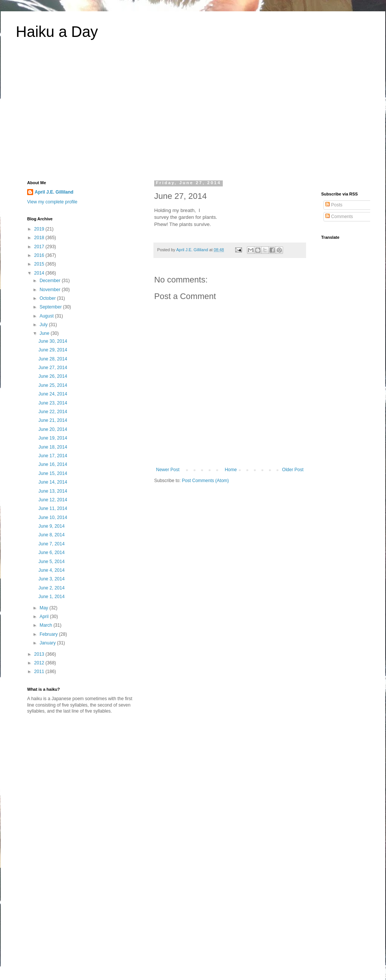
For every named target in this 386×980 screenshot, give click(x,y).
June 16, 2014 (53, 464)
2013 (40, 654)
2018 (40, 238)
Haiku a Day (57, 32)
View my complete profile (52, 202)
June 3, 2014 (51, 579)
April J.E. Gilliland (54, 192)
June (45, 333)
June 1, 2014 (51, 597)
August (47, 316)
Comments (339, 217)
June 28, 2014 (53, 359)
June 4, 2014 (51, 570)
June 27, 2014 (53, 368)
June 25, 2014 (53, 385)
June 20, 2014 (53, 429)
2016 (40, 255)
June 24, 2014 (53, 394)
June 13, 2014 (53, 491)
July (44, 325)
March (47, 625)
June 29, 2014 (53, 350)
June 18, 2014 (53, 447)
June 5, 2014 (51, 562)
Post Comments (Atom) (205, 481)
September (51, 307)
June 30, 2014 (53, 341)
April (45, 617)
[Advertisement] (193, 114)
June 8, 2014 (51, 535)
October (48, 298)
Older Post (293, 470)
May (44, 608)
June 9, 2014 (51, 526)
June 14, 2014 (53, 482)
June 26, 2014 (53, 376)
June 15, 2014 (53, 473)
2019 (40, 229)
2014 (40, 273)
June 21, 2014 (53, 420)
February (49, 634)
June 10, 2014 (53, 517)
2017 (40, 247)
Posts (334, 205)
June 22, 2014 (53, 412)
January (48, 643)
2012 (40, 663)
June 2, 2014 (51, 588)
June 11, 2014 (53, 508)
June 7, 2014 (51, 544)
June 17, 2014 (53, 456)
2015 (40, 264)
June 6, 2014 (51, 553)
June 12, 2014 (53, 500)
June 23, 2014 (53, 403)
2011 (40, 672)
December (51, 281)
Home (231, 470)
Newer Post (168, 470)
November (51, 290)
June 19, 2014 (53, 438)
